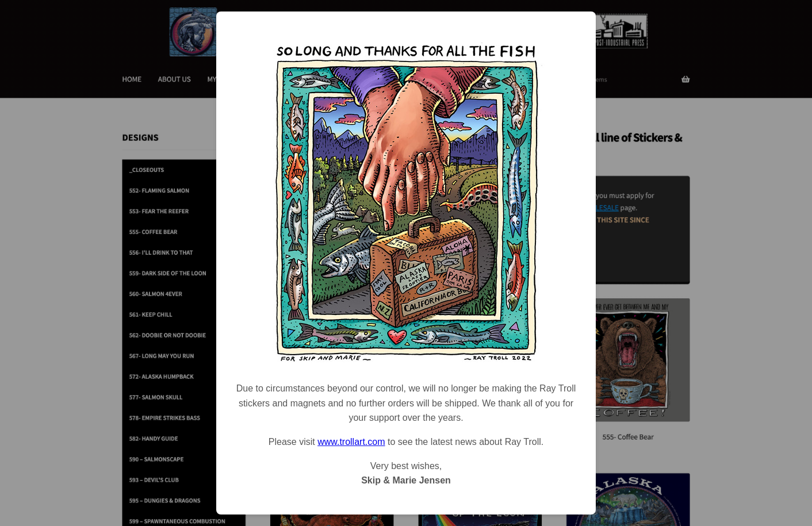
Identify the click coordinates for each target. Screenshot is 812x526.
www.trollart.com (351, 442)
